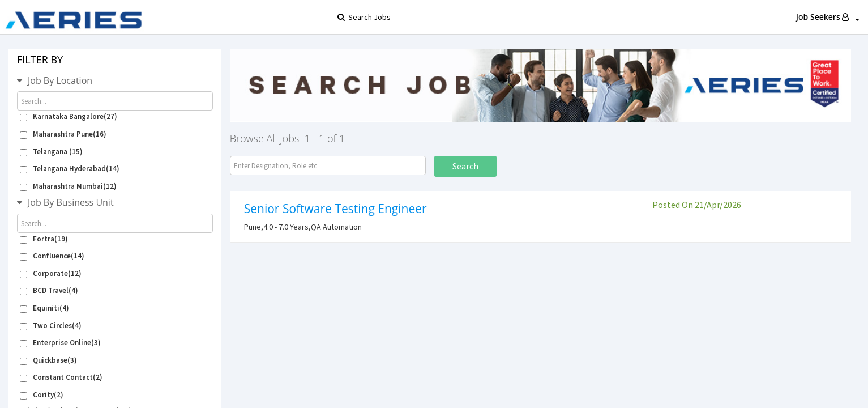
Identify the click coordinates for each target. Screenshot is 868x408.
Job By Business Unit (71, 202)
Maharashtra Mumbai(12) (68, 186)
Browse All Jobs (265, 138)
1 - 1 (315, 138)
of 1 (336, 138)
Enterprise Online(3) (60, 343)
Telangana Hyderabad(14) (70, 169)
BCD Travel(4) (49, 290)
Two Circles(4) (51, 326)
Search (465, 166)
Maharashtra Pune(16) (63, 134)
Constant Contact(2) (61, 377)
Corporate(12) (51, 273)
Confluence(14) (52, 256)
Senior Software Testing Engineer (335, 209)
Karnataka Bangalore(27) (69, 116)
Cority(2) (42, 395)
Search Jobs (347, 17)
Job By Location (60, 80)
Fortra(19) (44, 239)
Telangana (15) (51, 152)
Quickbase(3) (48, 360)
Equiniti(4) (44, 308)
